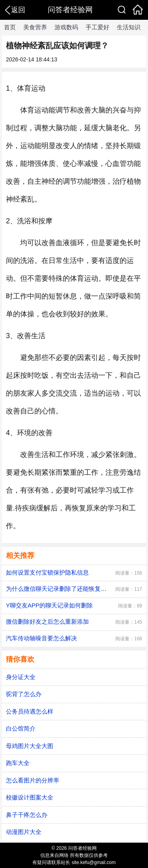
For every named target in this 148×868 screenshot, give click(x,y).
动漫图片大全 (24, 832)
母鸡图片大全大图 (30, 746)
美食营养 (35, 27)
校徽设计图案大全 (30, 797)
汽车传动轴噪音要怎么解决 (41, 638)
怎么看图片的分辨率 (33, 780)
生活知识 (129, 27)
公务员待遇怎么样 (30, 711)
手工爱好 (97, 27)
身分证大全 (21, 677)
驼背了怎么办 (24, 694)
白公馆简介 (21, 728)
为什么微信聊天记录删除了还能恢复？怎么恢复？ (71, 589)
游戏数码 (66, 27)
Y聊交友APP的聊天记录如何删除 (49, 605)
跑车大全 (18, 763)
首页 (10, 27)
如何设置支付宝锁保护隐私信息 (47, 572)
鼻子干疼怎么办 (27, 815)
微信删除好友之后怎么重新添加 (47, 621)
